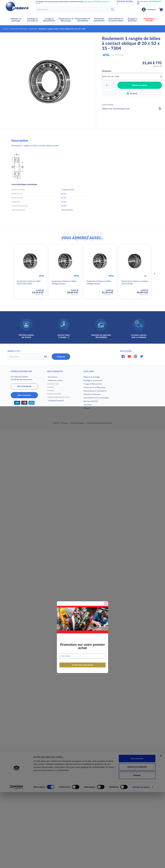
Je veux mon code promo (83, 462)
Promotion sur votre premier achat (82, 443)
